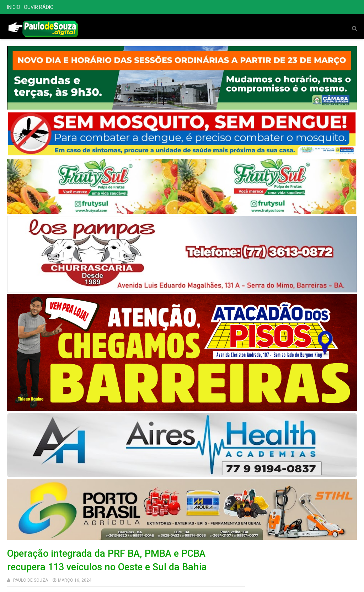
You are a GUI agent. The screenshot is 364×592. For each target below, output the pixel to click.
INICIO (14, 7)
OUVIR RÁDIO (39, 7)
